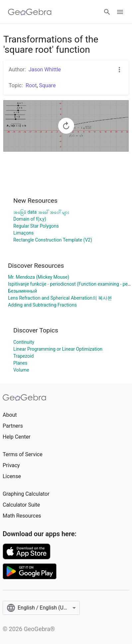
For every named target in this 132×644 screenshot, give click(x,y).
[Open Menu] (120, 12)
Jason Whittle (45, 70)
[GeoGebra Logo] (30, 12)
